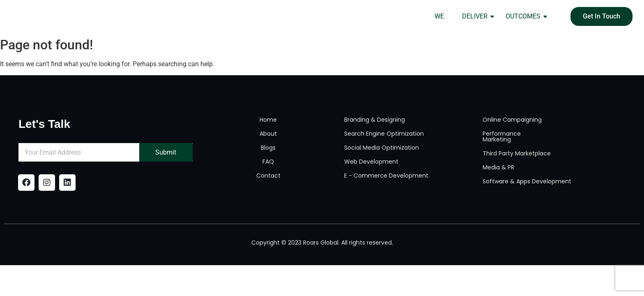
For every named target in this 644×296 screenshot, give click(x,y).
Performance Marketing (502, 136)
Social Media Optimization (382, 148)
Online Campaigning (512, 120)
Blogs (268, 148)
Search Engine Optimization (384, 134)
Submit (166, 152)
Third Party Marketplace (517, 153)
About (268, 134)
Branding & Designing (375, 120)
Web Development (371, 162)
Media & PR (498, 167)
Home (268, 120)
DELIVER (477, 16)
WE (439, 16)
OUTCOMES (526, 16)
